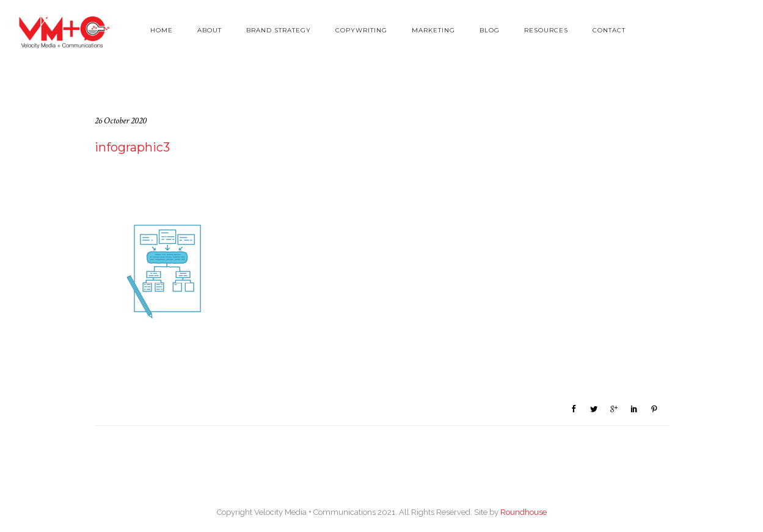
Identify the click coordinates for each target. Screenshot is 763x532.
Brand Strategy (279, 30)
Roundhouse (524, 512)
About (210, 30)
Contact (609, 30)
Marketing (433, 30)
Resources (546, 30)
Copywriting (361, 30)
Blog (490, 30)
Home (162, 30)
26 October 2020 (121, 121)
